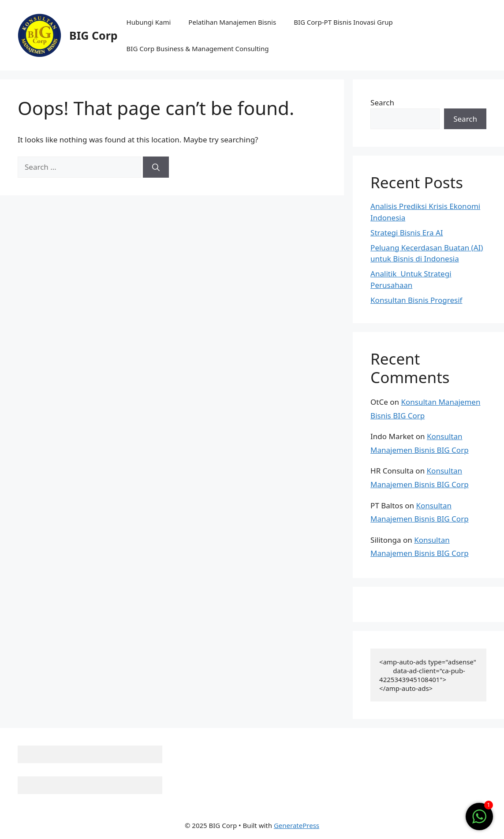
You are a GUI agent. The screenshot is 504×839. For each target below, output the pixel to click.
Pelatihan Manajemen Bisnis (232, 22)
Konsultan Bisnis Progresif (416, 300)
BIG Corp (93, 35)
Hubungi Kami (149, 22)
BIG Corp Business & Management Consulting (198, 48)
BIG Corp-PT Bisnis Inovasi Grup (343, 22)
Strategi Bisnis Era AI (407, 233)
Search (382, 103)
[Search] (156, 167)
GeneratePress (297, 825)
